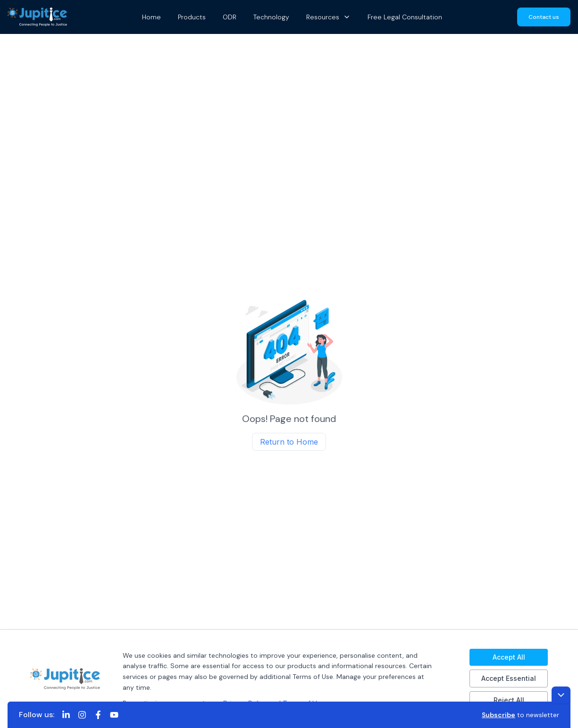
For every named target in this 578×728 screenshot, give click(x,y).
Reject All (509, 700)
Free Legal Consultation (405, 17)
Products (192, 17)
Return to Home (289, 442)
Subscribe (498, 715)
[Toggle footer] (561, 695)
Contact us (544, 17)
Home (151, 17)
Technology (271, 17)
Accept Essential (509, 678)
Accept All (509, 657)
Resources (328, 17)
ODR (230, 17)
